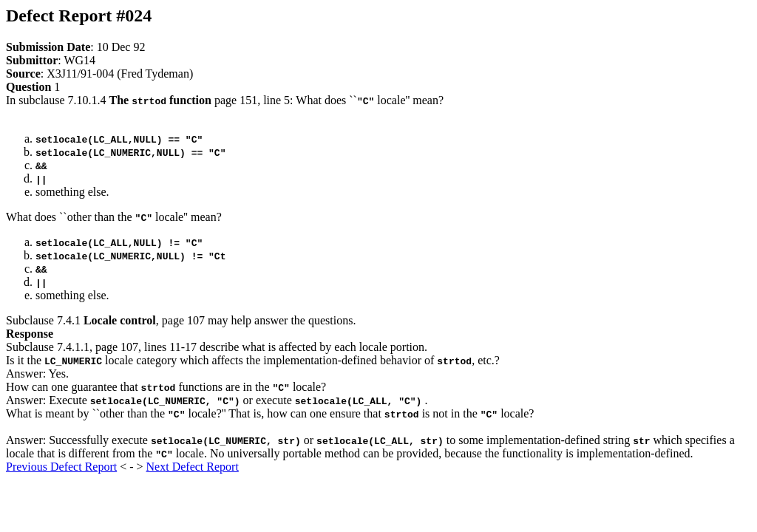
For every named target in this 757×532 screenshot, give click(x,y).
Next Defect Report (193, 467)
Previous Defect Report (61, 467)
